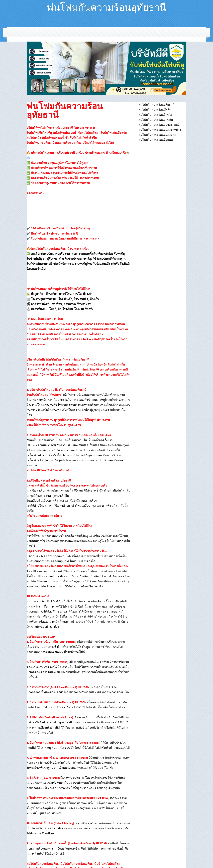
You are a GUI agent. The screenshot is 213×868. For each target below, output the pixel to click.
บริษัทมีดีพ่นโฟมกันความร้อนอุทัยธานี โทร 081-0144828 (61, 128)
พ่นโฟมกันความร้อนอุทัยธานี (106, 6)
